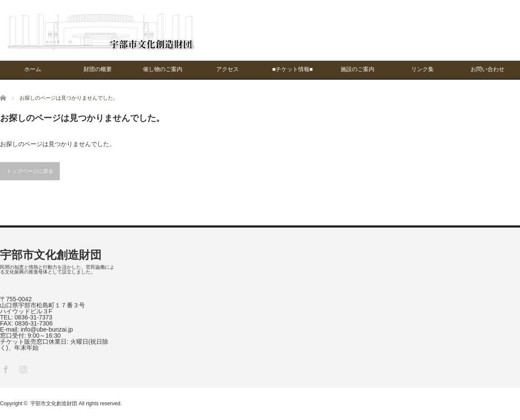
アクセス (227, 69)
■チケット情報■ (292, 69)
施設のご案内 (357, 69)
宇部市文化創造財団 (51, 255)
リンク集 (422, 69)
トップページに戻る (30, 171)
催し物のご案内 (163, 69)
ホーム (33, 69)
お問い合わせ (487, 69)
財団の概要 (98, 69)
